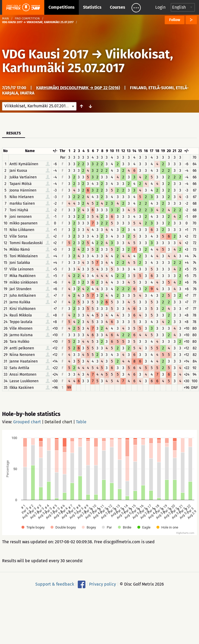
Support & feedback (55, 584)
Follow (175, 20)
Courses (118, 7)
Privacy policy (103, 584)
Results (14, 133)
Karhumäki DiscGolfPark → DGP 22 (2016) (78, 88)
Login (160, 7)
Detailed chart (58, 422)
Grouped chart (27, 422)
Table (81, 422)
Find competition (27, 19)
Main (6, 19)
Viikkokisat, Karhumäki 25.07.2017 (88, 61)
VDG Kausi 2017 (45, 54)
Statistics (92, 7)
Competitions (62, 7)
